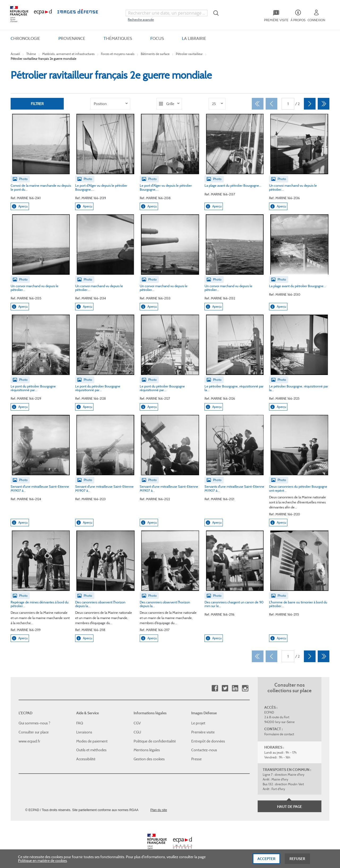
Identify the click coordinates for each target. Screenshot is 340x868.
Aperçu (20, 206)
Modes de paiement (92, 741)
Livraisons (84, 732)
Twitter (225, 688)
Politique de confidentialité (155, 741)
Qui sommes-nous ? (34, 723)
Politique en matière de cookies (42, 863)
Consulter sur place (34, 732)
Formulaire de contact (279, 734)
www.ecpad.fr (29, 741)
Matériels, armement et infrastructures (68, 54)
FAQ (80, 723)
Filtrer (37, 104)
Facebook (215, 688)
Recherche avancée (141, 20)
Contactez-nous (204, 750)
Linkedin (235, 688)
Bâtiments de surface (155, 54)
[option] (110, 104)
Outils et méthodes (91, 750)
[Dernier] (324, 104)
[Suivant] (310, 104)
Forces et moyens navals (118, 54)
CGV (137, 723)
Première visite (203, 732)
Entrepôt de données (208, 741)
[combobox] (167, 13)
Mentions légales (147, 750)
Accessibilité (86, 759)
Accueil (15, 54)
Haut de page (290, 807)
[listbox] (110, 104)
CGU (137, 732)
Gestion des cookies (149, 759)
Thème (31, 54)
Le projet (198, 723)
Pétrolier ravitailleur (189, 54)
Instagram (245, 688)
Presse (196, 759)
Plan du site (159, 810)
